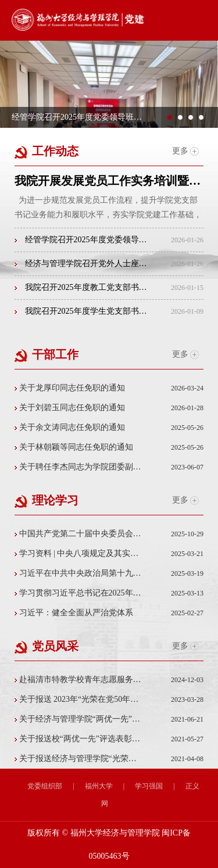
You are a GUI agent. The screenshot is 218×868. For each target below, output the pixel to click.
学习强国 (149, 786)
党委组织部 (45, 786)
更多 (186, 151)
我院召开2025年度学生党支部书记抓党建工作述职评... (81, 311)
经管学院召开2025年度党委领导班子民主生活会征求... (81, 240)
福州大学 (99, 786)
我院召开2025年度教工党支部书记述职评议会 (81, 287)
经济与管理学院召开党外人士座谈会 (81, 263)
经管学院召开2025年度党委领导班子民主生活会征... (77, 117)
